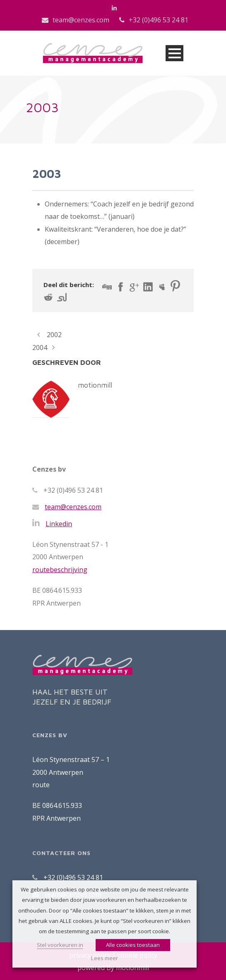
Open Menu (174, 53)
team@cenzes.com (81, 20)
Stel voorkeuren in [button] (60, 945)
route (41, 785)
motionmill (95, 385)
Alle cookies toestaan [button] (133, 945)
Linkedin (59, 524)
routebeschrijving (60, 570)
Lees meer (105, 958)
